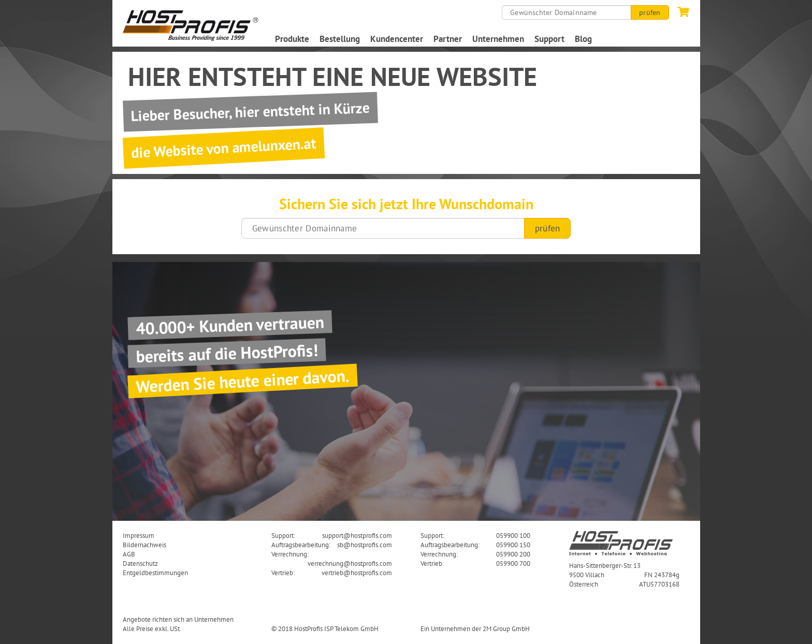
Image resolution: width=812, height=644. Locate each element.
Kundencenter (397, 39)
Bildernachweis (144, 545)
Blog (583, 39)
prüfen (650, 12)
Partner (448, 39)
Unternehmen (498, 39)
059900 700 (513, 563)
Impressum (139, 535)
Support (549, 39)
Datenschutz (140, 563)
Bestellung (340, 39)
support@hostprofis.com (357, 535)
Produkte (292, 39)
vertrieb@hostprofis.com (357, 573)
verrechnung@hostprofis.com (350, 563)
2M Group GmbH (506, 628)
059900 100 (513, 535)
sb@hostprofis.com (365, 545)
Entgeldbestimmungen (155, 573)
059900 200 (513, 554)
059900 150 (513, 545)
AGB (129, 554)
